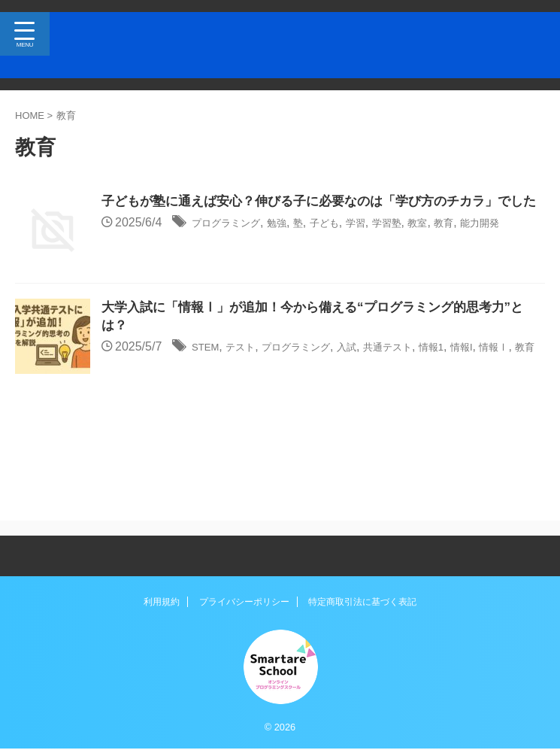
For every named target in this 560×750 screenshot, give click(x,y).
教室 (460, 243)
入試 (377, 358)
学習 (387, 243)
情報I (514, 358)
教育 (491, 243)
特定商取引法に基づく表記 (362, 602)
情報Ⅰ (120, 378)
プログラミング (234, 243)
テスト (250, 358)
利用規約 (162, 602)
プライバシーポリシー (244, 602)
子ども (350, 243)
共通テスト (426, 358)
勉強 (295, 243)
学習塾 (424, 243)
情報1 (478, 358)
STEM (208, 358)
